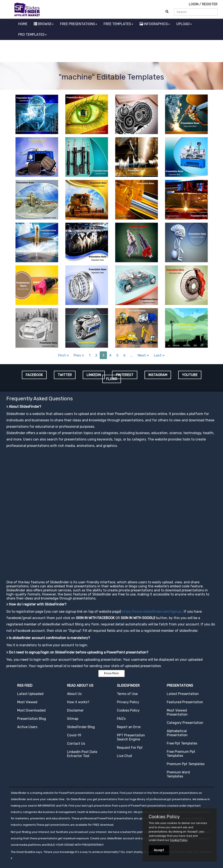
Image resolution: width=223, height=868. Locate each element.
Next (143, 355)
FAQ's (121, 719)
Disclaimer (75, 710)
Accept (159, 850)
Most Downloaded (31, 710)
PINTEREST (125, 375)
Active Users (27, 727)
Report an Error (129, 727)
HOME (23, 24)
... (132, 355)
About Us (74, 694)
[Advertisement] (112, 52)
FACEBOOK (34, 375)
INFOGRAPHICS (155, 24)
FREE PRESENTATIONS (79, 24)
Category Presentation (185, 723)
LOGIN (194, 4)
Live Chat (125, 756)
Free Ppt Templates (182, 743)
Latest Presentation (183, 694)
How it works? (78, 702)
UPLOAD (184, 24)
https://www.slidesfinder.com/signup (151, 612)
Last (159, 355)
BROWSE (44, 24)
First (63, 355)
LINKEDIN (94, 375)
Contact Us (76, 744)
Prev (79, 355)
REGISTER (210, 4)
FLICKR (112, 379)
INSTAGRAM (158, 375)
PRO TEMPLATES (32, 35)
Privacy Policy (128, 702)
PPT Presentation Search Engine (131, 737)
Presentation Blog (32, 719)
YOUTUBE (190, 375)
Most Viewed (27, 702)
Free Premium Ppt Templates (181, 754)
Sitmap (73, 719)
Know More (111, 673)
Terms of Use (127, 694)
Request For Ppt (130, 748)
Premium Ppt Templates (186, 764)
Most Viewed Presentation (177, 712)
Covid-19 (74, 735)
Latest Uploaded (30, 694)
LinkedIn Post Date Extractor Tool (82, 754)
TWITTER (65, 375)
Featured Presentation (185, 702)
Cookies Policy (128, 710)
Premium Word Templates (178, 774)
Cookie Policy (179, 840)
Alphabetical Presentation (177, 733)
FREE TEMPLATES (118, 24)
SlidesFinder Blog (81, 727)
